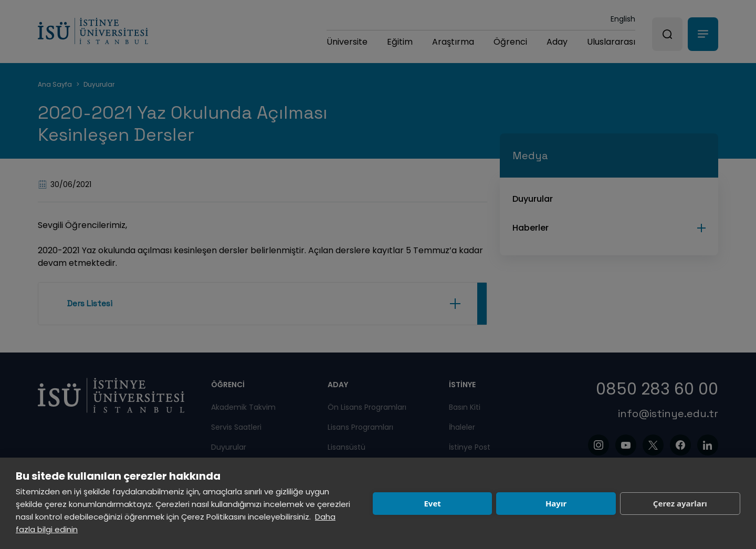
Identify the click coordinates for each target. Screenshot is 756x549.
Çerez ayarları (680, 503)
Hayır (556, 503)
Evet (432, 503)
